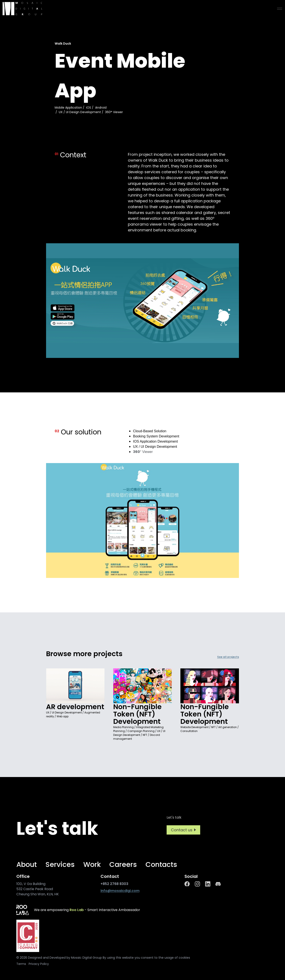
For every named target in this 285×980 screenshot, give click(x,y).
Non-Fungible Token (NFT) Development (137, 714)
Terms (21, 964)
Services (60, 864)
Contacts (161, 864)
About (27, 864)
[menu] (280, 9)
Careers (123, 864)
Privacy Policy (39, 964)
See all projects (228, 657)
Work (92, 864)
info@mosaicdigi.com (120, 891)
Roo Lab (77, 910)
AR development (75, 707)
